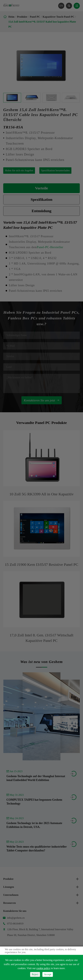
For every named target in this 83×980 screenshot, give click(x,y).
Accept (48, 974)
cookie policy (43, 968)
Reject (35, 974)
